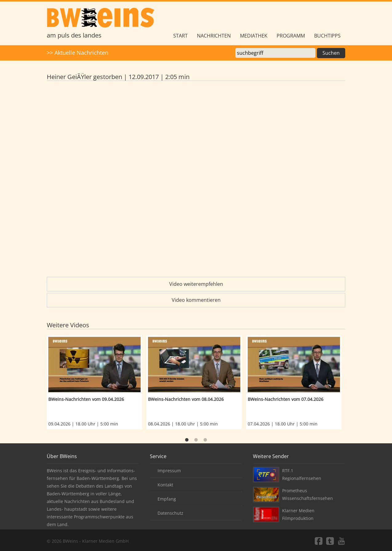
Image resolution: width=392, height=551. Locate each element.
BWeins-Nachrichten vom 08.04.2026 (186, 399)
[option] (97, 382)
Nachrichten (214, 36)
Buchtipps (327, 36)
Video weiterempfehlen (196, 284)
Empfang (167, 499)
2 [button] (196, 440)
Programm (291, 36)
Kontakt (165, 485)
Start (180, 36)
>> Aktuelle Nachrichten (78, 53)
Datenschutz (170, 513)
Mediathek (254, 36)
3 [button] (205, 440)
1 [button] (187, 440)
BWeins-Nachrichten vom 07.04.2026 (286, 399)
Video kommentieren (196, 300)
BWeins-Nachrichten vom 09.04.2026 (86, 399)
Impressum (169, 471)
